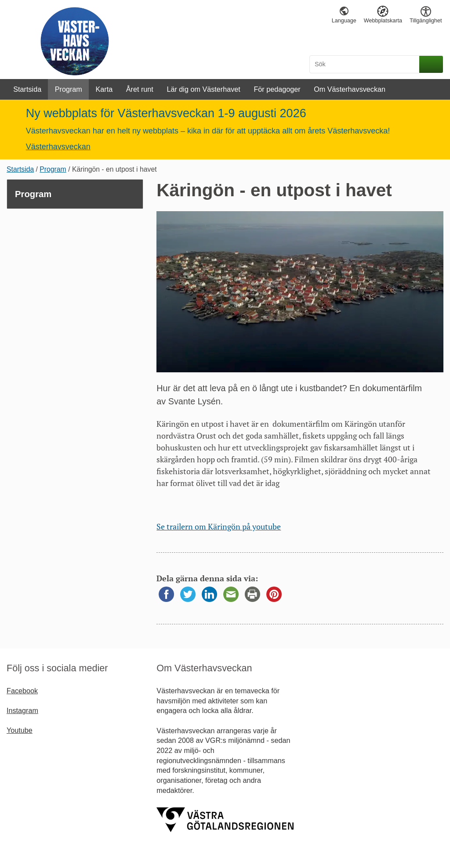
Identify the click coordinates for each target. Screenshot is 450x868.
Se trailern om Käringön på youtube (219, 526)
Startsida (27, 89)
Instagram (22, 710)
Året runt (140, 89)
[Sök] (366, 64)
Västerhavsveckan (58, 147)
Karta (104, 89)
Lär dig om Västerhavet (203, 89)
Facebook (22, 691)
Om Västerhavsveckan (350, 89)
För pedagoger (277, 89)
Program (69, 89)
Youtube (20, 730)
